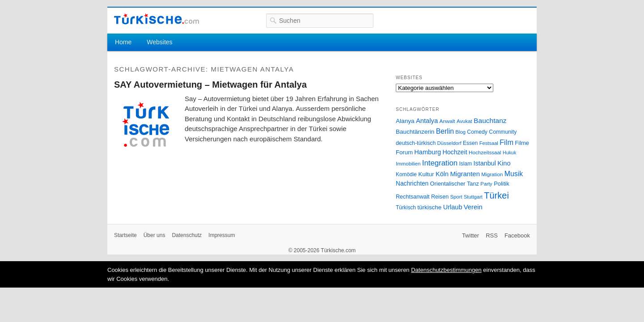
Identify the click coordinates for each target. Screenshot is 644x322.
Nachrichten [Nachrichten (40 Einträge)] (412, 184)
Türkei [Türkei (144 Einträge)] (496, 195)
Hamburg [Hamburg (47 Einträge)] (428, 152)
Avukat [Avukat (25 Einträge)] (464, 121)
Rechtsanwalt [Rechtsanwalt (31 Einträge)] (413, 197)
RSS (492, 235)
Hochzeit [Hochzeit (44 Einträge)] (455, 152)
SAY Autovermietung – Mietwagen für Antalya (210, 85)
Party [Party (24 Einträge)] (486, 184)
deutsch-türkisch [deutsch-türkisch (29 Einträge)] (416, 143)
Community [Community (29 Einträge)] (503, 132)
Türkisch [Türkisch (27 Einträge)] (406, 208)
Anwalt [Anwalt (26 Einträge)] (447, 121)
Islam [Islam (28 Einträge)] (465, 164)
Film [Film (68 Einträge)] (506, 142)
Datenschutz (187, 235)
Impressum (222, 235)
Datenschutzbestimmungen (446, 270)
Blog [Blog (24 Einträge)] (460, 132)
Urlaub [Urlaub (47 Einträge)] (453, 207)
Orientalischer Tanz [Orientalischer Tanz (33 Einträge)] (455, 184)
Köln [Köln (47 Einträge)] (442, 174)
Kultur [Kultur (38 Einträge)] (426, 174)
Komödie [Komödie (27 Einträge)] (406, 174)
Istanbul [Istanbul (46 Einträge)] (485, 163)
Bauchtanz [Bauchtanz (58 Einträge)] (490, 121)
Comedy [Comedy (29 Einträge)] (477, 132)
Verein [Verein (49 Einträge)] (473, 207)
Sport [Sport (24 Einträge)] (456, 197)
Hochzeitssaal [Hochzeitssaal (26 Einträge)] (485, 152)
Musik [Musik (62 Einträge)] (514, 174)
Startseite (125, 235)
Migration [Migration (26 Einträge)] (492, 174)
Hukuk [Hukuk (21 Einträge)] (509, 153)
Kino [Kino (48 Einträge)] (504, 163)
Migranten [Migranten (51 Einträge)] (465, 174)
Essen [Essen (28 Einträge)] (470, 143)
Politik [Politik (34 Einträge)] (502, 184)
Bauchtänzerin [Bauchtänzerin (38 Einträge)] (415, 132)
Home (123, 42)
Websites (159, 42)
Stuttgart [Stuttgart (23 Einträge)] (473, 197)
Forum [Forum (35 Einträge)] (404, 152)
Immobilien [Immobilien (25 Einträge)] (408, 164)
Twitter (470, 235)
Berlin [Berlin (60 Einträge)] (445, 131)
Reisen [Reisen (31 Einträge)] (440, 197)
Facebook (517, 235)
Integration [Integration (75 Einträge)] (440, 163)
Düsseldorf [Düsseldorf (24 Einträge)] (449, 143)
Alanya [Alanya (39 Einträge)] (405, 121)
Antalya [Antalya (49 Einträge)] (427, 121)
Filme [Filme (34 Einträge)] (522, 143)
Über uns (155, 235)
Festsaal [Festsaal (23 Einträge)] (489, 143)
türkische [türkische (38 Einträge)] (429, 207)
